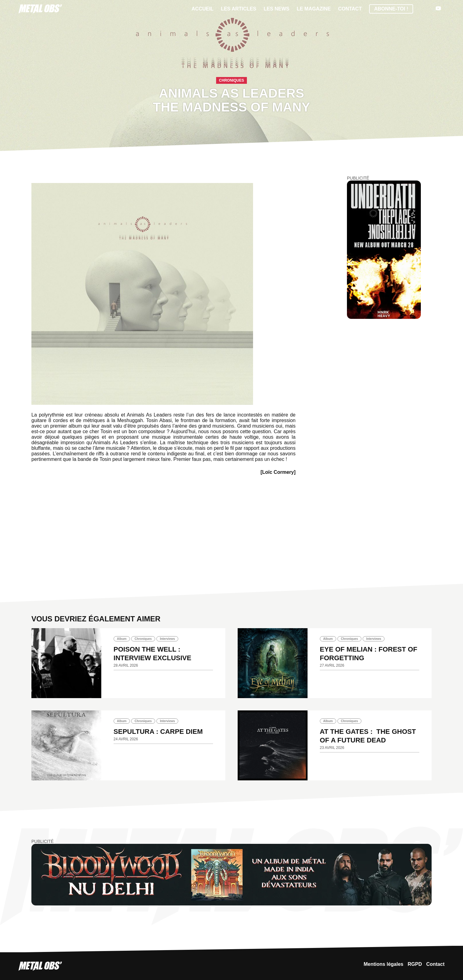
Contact (350, 9)
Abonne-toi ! (391, 9)
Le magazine (314, 9)
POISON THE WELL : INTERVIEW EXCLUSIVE (153, 654)
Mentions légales (383, 964)
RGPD (415, 964)
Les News (276, 9)
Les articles (238, 9)
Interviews (167, 639)
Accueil (202, 9)
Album (122, 639)
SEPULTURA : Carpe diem (158, 732)
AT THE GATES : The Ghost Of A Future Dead (368, 736)
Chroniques (231, 80)
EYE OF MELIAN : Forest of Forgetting (369, 654)
